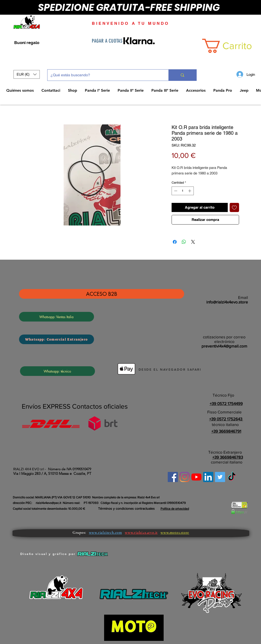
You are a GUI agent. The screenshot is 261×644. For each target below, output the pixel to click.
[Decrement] (175, 191)
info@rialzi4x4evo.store (227, 302)
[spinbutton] (183, 191)
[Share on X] (193, 242)
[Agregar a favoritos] (234, 208)
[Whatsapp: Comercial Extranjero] (57, 339)
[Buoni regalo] (27, 43)
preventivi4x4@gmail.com (224, 346)
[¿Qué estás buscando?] (104, 75)
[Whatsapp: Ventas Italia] (57, 317)
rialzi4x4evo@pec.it (48, 503)
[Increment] (190, 191)
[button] (27, 74)
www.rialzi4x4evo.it (141, 533)
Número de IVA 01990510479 (70, 469)
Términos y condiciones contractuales (126, 509)
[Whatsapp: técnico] (57, 371)
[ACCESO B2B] (102, 294)
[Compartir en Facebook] (175, 242)
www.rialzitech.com (105, 533)
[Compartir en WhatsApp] (184, 242)
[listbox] (27, 74)
